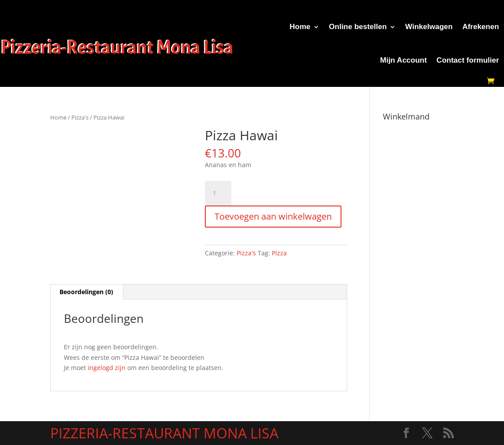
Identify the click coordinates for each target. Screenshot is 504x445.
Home (300, 27)
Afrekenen (480, 27)
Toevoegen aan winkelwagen (273, 216)
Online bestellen (358, 27)
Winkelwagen (429, 27)
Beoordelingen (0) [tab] (86, 292)
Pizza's (80, 117)
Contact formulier (468, 60)
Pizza (279, 253)
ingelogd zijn (107, 368)
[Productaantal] (218, 193)
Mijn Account (404, 60)
